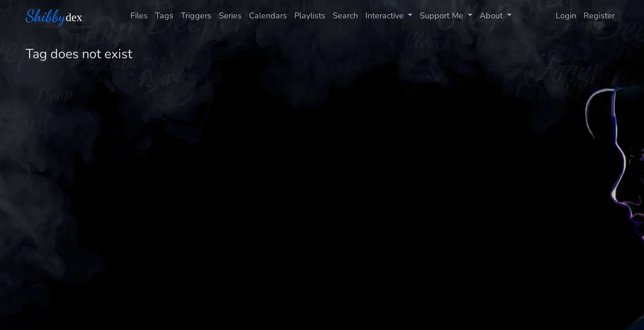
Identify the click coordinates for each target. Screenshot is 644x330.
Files (139, 16)
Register (599, 16)
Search (345, 16)
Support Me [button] (443, 16)
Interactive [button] (386, 16)
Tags (164, 16)
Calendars (268, 16)
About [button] (492, 16)
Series (230, 16)
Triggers (196, 16)
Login (566, 16)
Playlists (310, 16)
